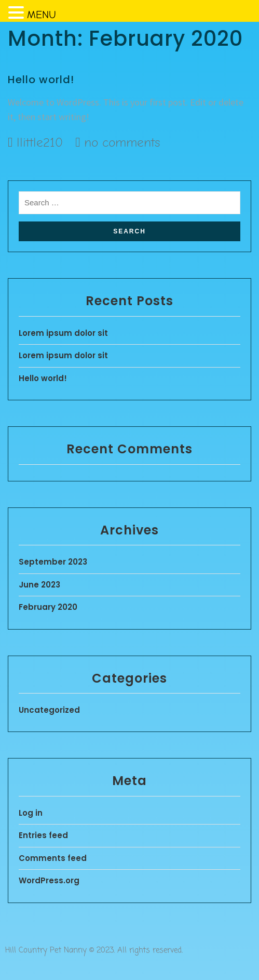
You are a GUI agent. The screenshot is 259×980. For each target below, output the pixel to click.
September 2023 (53, 562)
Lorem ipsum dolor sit (63, 333)
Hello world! (41, 80)
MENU (42, 15)
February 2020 (48, 607)
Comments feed (53, 858)
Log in (31, 813)
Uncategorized (49, 710)
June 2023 (39, 585)
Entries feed (43, 835)
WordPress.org (49, 880)
